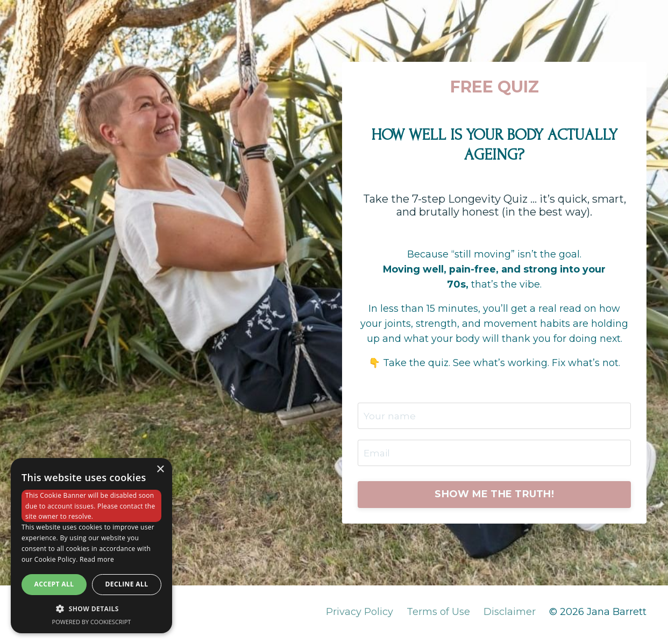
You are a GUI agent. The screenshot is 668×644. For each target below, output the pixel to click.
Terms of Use (438, 617)
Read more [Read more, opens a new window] (97, 559)
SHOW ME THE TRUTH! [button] (494, 499)
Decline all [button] (127, 584)
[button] (91, 609)
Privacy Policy (360, 617)
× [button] (160, 470)
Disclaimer (510, 617)
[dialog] (91, 546)
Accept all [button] (54, 584)
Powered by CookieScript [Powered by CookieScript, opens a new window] (92, 622)
